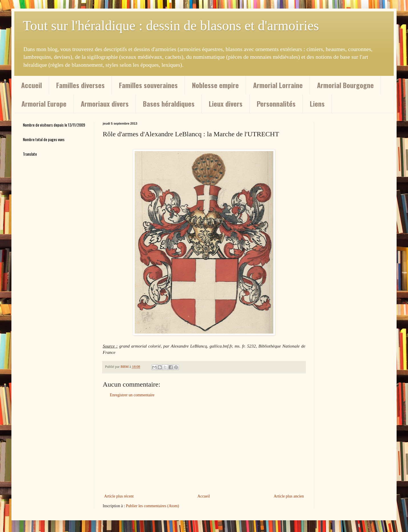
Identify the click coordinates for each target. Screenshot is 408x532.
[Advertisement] (204, 446)
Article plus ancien (289, 496)
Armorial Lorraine (278, 85)
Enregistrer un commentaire (132, 395)
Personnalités (276, 103)
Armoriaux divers (105, 103)
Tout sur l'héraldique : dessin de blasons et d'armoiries (171, 26)
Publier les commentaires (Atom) (152, 506)
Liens (317, 103)
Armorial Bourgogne (345, 85)
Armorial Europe (44, 103)
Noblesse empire (215, 85)
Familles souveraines (148, 85)
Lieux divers (226, 103)
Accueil (32, 85)
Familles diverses (80, 85)
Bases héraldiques (169, 103)
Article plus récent (119, 496)
